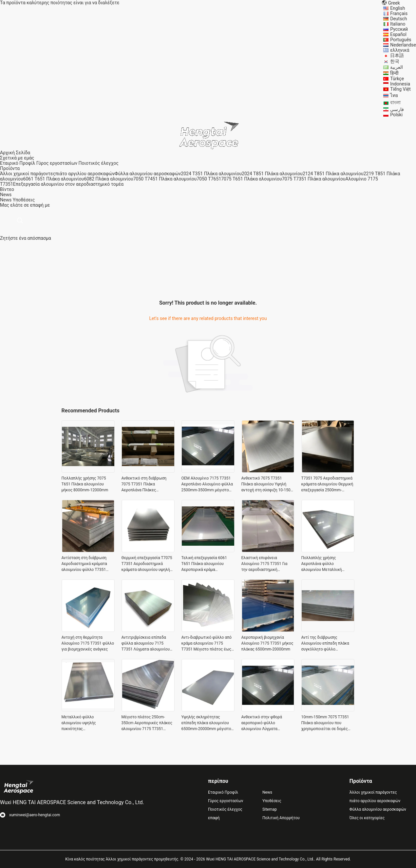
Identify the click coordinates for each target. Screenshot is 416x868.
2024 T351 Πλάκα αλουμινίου (211, 174)
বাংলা (395, 103)
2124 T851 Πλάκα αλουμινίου (333, 174)
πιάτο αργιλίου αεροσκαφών (85, 174)
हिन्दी (394, 73)
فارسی (397, 109)
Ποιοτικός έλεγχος (99, 163)
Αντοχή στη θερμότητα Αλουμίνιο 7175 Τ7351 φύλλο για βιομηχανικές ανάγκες (88, 643)
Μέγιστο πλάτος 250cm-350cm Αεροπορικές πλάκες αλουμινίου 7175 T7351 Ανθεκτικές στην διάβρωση (147, 723)
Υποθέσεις (24, 200)
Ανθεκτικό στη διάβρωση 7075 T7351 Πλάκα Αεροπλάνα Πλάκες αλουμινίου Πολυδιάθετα (144, 484)
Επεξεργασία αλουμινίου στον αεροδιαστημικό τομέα (68, 184)
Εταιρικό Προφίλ (18, 163)
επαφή (214, 818)
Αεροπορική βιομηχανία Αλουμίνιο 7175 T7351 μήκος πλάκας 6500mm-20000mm (267, 643)
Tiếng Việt (400, 89)
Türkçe (397, 79)
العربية (397, 67)
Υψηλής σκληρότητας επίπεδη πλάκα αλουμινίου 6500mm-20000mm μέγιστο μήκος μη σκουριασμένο (206, 723)
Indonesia (400, 84)
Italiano (398, 24)
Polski (396, 115)
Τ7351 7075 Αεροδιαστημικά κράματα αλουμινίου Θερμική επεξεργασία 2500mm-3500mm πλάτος (327, 484)
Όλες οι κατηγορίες (367, 818)
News (6, 200)
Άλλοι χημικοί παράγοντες (28, 174)
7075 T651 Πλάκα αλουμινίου (252, 179)
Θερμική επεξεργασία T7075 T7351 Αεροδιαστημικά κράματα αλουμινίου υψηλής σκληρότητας (147, 564)
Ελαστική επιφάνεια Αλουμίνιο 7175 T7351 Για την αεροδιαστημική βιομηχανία (265, 564)
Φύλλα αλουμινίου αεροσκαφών (148, 174)
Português (401, 40)
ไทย (394, 95)
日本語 (397, 55)
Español (398, 34)
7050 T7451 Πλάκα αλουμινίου (165, 179)
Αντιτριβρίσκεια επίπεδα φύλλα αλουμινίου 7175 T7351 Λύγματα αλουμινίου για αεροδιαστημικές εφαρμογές (146, 644)
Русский (399, 29)
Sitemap (270, 809)
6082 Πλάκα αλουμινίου (108, 179)
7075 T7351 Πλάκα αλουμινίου (314, 179)
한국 (395, 61)
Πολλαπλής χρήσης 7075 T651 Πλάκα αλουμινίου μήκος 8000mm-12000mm (85, 484)
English (397, 8)
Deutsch (398, 19)
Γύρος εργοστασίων (57, 163)
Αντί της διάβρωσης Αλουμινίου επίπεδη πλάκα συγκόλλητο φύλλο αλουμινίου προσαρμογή (325, 644)
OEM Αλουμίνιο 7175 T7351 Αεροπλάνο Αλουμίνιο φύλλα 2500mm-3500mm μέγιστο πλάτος (207, 484)
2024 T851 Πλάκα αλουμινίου (272, 174)
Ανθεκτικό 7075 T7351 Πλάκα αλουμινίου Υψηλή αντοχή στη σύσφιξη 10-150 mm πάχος (266, 484)
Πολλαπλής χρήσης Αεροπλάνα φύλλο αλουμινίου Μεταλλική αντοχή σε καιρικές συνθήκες (328, 564)
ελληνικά (400, 50)
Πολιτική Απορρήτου (281, 818)
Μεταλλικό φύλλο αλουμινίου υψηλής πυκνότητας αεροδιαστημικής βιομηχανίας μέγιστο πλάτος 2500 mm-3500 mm (87, 723)
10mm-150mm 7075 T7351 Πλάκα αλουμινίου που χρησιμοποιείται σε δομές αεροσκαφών (325, 723)
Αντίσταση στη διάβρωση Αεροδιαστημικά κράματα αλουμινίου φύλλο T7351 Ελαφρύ (84, 564)
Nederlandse (403, 45)
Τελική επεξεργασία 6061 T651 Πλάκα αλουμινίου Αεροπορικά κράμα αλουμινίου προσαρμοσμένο (206, 564)
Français (399, 13)
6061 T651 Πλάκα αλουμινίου (54, 179)
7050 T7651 (209, 179)
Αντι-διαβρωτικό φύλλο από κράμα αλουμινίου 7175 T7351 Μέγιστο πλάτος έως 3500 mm (207, 644)
